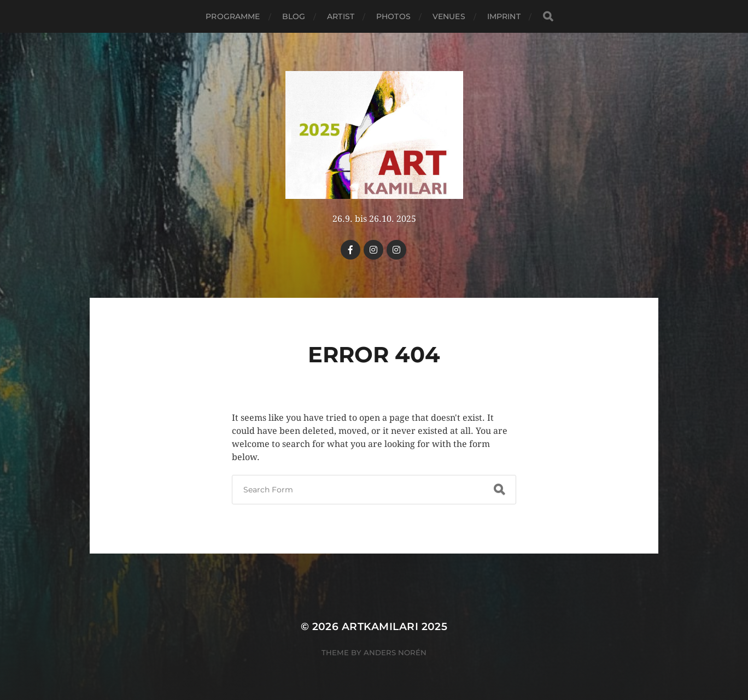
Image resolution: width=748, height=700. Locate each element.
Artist (341, 16)
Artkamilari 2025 (395, 627)
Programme (233, 16)
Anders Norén (395, 652)
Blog (294, 16)
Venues (449, 16)
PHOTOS (393, 16)
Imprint (504, 16)
